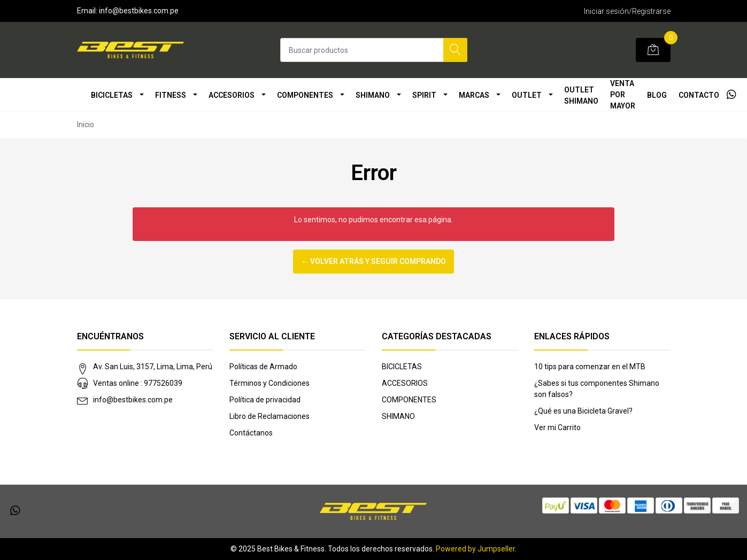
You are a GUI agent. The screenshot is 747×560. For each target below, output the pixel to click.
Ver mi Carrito (557, 427)
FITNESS (171, 95)
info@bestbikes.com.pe (133, 400)
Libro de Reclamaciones (269, 416)
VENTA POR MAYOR (623, 95)
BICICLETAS (112, 95)
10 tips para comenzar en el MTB (590, 367)
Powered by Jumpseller (475, 549)
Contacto (699, 95)
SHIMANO (373, 95)
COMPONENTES (305, 95)
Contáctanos (251, 433)
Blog (657, 95)
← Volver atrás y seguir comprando (373, 261)
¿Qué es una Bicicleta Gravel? (583, 411)
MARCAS (474, 95)
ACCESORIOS (232, 95)
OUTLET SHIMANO (581, 95)
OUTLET (527, 95)
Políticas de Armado (263, 367)
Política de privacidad (265, 400)
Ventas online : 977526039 (138, 383)
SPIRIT (424, 95)
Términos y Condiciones (269, 383)
